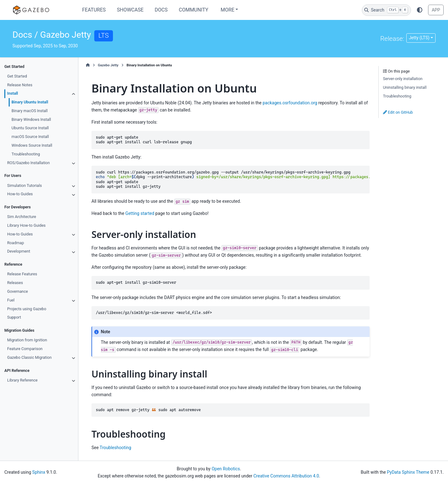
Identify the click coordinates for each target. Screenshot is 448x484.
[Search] (386, 10)
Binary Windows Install (31, 119)
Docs (161, 10)
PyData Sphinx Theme (408, 472)
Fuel (11, 300)
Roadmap (16, 243)
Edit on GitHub (398, 112)
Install (13, 93)
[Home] (88, 65)
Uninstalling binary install (405, 87)
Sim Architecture (22, 217)
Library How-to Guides (26, 225)
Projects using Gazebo (27, 309)
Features (94, 10)
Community (194, 10)
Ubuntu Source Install (30, 128)
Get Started (17, 76)
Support (14, 317)
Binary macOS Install (30, 111)
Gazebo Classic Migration (29, 357)
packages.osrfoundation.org (290, 103)
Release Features (22, 274)
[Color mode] (420, 10)
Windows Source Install (32, 145)
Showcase (130, 10)
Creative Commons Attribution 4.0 (286, 476)
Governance (18, 291)
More (227, 10)
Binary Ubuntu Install (30, 102)
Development (19, 251)
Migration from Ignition (27, 340)
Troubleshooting (26, 154)
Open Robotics (226, 469)
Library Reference (22, 380)
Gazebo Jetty (108, 65)
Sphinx (39, 472)
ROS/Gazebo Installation (28, 163)
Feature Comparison (25, 349)
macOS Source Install (30, 137)
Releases (15, 283)
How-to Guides (20, 194)
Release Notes (20, 85)
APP (436, 10)
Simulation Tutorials (24, 185)
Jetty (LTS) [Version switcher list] (419, 38)
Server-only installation (403, 79)
